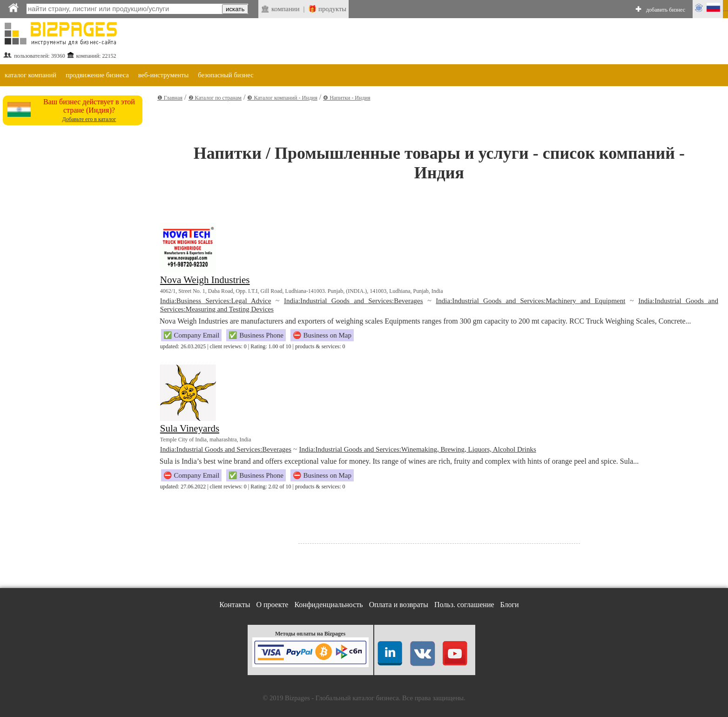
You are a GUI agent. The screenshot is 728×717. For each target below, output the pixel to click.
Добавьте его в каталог (89, 119)
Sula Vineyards (190, 428)
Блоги (510, 605)
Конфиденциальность (328, 605)
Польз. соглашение (464, 605)
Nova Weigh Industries (205, 280)
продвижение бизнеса (97, 75)
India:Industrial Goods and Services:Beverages (354, 301)
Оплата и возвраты (399, 605)
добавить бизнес (666, 10)
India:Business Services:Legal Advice (216, 301)
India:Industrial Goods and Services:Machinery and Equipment (530, 301)
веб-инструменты (164, 75)
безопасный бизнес (226, 75)
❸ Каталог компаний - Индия (282, 98)
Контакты (235, 605)
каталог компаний (30, 75)
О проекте (272, 605)
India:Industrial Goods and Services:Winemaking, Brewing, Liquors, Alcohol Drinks (417, 449)
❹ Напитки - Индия (347, 98)
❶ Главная (170, 98)
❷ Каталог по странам (215, 98)
